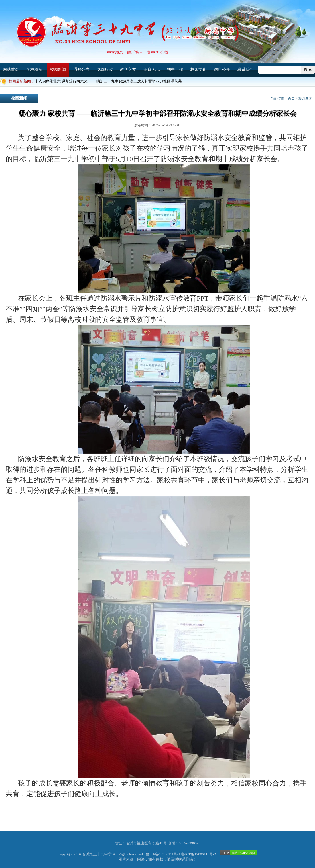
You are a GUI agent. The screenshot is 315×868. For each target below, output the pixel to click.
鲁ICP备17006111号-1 (163, 854)
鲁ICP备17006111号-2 (199, 854)
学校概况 (34, 70)
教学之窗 (128, 70)
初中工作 (175, 70)
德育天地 (151, 70)
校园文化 (198, 70)
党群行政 (105, 70)
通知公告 (81, 70)
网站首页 (11, 70)
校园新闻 (58, 70)
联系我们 (245, 70)
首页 (291, 98)
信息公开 (222, 70)
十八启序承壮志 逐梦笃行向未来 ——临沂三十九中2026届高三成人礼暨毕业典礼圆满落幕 (108, 81)
